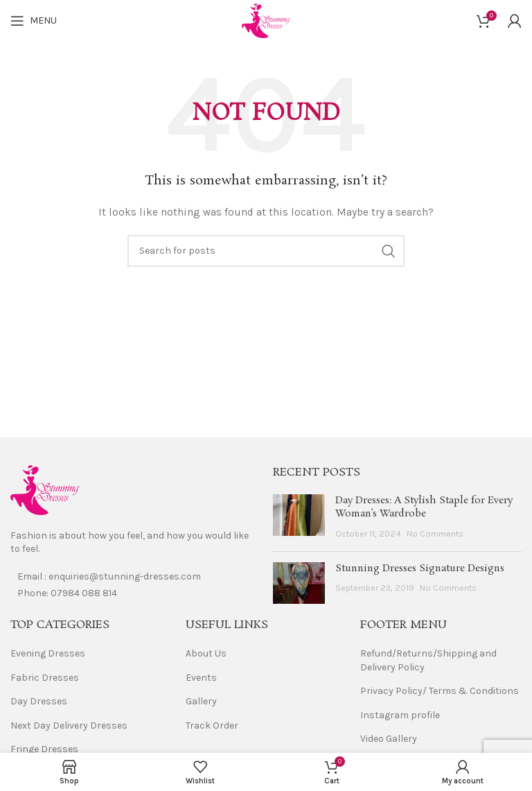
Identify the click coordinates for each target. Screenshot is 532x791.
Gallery (201, 701)
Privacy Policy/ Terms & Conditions (440, 691)
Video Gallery (389, 739)
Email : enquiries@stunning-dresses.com (109, 576)
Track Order (212, 725)
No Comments (435, 533)
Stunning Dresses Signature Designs (420, 568)
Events (201, 678)
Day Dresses (39, 701)
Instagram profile (400, 715)
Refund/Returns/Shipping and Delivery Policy (428, 660)
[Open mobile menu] (34, 21)
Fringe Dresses (44, 749)
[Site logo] (266, 20)
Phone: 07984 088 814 (67, 593)
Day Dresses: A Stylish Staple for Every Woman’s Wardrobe (424, 507)
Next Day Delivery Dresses (69, 725)
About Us (206, 653)
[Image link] (45, 489)
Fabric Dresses (45, 678)
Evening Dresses (48, 653)
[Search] (266, 251)
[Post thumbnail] (299, 518)
